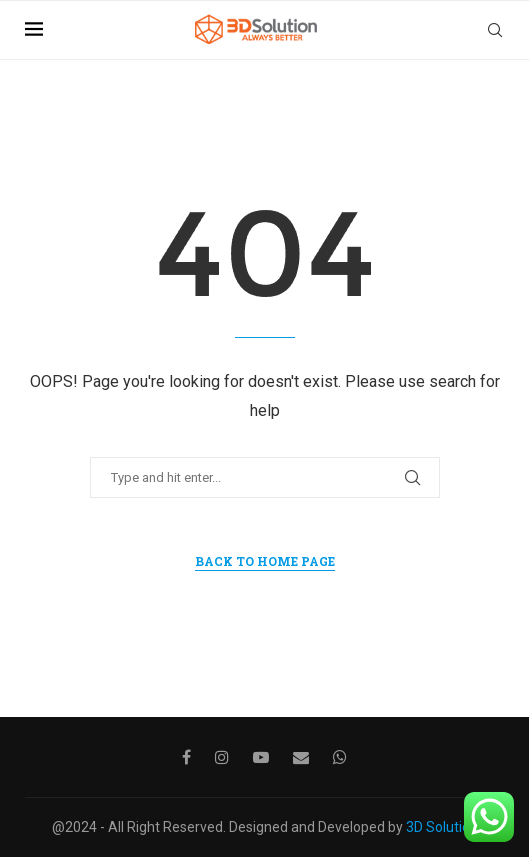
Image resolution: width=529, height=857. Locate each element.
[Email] (301, 757)
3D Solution (442, 827)
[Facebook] (186, 757)
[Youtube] (261, 757)
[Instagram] (222, 757)
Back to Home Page (265, 561)
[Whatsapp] (340, 757)
